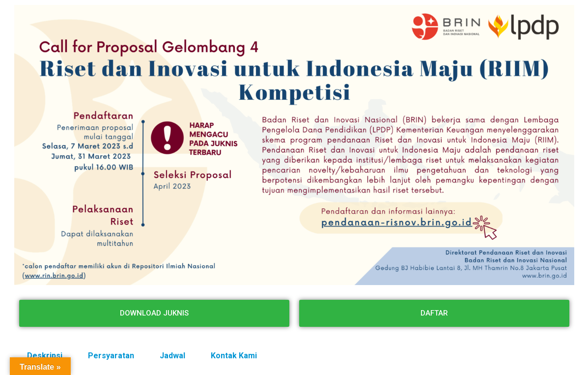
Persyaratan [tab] (111, 356)
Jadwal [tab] (172, 356)
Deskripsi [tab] (45, 356)
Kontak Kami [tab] (234, 356)
